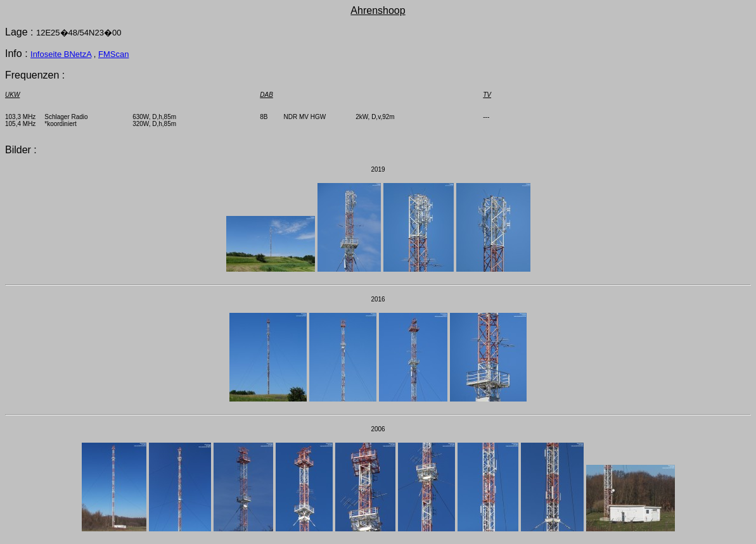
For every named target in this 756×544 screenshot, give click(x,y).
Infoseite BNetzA (61, 54)
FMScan (113, 54)
